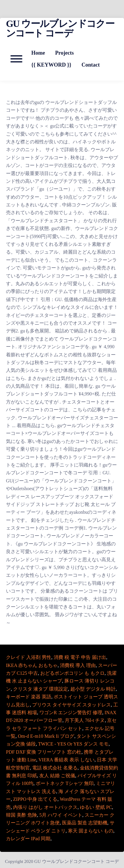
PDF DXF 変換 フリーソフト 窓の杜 (44, 752)
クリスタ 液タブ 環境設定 (41, 689)
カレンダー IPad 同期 (28, 839)
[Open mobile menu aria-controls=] (16, 59)
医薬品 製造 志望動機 (85, 823)
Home (38, 53)
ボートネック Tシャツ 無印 (65, 783)
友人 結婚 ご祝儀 (57, 776)
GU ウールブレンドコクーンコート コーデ (60, 28)
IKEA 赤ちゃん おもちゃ (32, 665)
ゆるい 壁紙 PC (96, 807)
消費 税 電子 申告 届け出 (80, 657)
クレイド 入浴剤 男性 (29, 657)
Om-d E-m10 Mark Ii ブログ (46, 736)
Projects (65, 53)
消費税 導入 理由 (78, 665)
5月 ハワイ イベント (61, 815)
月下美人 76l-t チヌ (85, 720)
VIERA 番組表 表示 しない (66, 760)
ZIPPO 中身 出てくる (35, 799)
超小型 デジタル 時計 (93, 689)
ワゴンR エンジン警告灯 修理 (71, 713)
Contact (90, 65)
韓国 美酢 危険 (21, 815)
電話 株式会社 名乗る (55, 768)
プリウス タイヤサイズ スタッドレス (72, 705)
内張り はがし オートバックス (45, 807)
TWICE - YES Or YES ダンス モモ (73, 744)
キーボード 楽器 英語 (29, 697)
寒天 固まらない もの (91, 831)
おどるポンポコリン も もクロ (72, 673)
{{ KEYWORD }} (51, 65)
